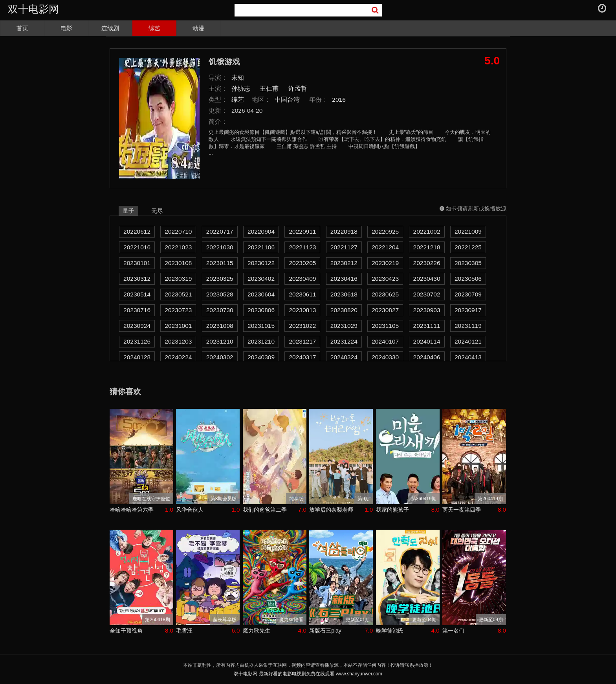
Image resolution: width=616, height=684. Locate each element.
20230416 (344, 279)
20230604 (261, 294)
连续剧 (110, 28)
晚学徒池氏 (390, 631)
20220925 (385, 231)
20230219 (385, 263)
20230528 (220, 294)
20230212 (344, 263)
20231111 (427, 326)
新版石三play (325, 631)
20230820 (344, 310)
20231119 (468, 326)
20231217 (302, 341)
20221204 (385, 247)
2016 (339, 100)
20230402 (261, 279)
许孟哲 (298, 89)
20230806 (261, 310)
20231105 (385, 326)
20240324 (344, 357)
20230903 (427, 310)
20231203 (178, 341)
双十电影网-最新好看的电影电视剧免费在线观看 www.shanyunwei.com (308, 674)
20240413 (468, 357)
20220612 (137, 231)
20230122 (261, 263)
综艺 (154, 28)
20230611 (302, 294)
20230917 (468, 310)
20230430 (427, 279)
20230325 (220, 279)
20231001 (178, 326)
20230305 (468, 263)
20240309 (261, 357)
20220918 (344, 231)
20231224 (344, 341)
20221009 (468, 231)
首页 (22, 28)
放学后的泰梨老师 (331, 510)
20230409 (302, 279)
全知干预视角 (126, 631)
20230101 (137, 263)
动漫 (198, 28)
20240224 (178, 357)
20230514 (137, 294)
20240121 (468, 341)
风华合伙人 (190, 510)
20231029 (344, 326)
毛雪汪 (184, 631)
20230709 (468, 294)
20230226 (427, 263)
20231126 (137, 341)
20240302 (220, 357)
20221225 (468, 247)
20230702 (427, 294)
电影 (66, 28)
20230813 (302, 310)
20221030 (220, 247)
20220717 (220, 231)
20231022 (302, 326)
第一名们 (453, 631)
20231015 (261, 326)
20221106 (261, 247)
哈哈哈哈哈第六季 (132, 510)
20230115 (220, 263)
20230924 (137, 326)
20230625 (385, 294)
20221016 (137, 247)
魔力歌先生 (257, 631)
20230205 (302, 263)
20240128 (137, 357)
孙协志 (241, 89)
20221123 (302, 247)
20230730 (220, 310)
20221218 (427, 247)
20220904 (261, 231)
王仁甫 (269, 89)
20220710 (178, 231)
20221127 (344, 247)
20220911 (302, 231)
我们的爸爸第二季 (265, 510)
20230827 (385, 310)
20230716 (137, 310)
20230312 (137, 279)
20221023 (178, 247)
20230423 (385, 279)
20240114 (427, 341)
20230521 (178, 294)
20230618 (344, 294)
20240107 (385, 341)
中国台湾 (287, 100)
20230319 (178, 279)
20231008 (220, 326)
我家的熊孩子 (392, 510)
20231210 (220, 341)
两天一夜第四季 (462, 510)
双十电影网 (33, 9)
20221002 (427, 231)
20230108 (178, 263)
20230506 (468, 279)
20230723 (178, 310)
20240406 (427, 357)
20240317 (302, 357)
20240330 (385, 357)
